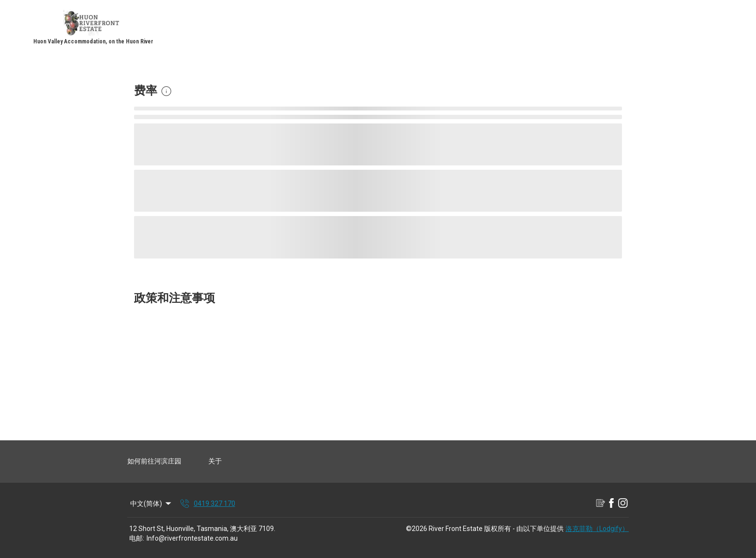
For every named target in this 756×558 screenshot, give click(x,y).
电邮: (137, 538)
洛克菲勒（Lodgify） (597, 529)
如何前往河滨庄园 (154, 461)
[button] (166, 91)
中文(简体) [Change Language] (151, 504)
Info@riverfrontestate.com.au (192, 538)
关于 (215, 461)
